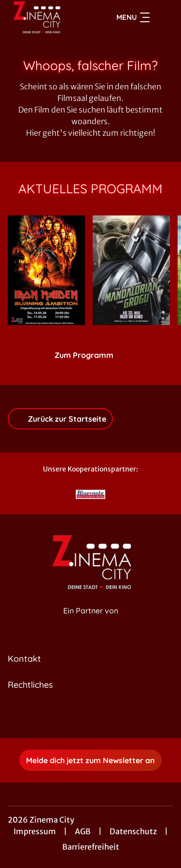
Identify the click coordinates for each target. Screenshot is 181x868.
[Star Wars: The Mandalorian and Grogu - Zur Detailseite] (131, 270)
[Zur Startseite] (43, 17)
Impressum (35, 831)
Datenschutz (133, 831)
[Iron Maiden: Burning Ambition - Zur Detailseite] (46, 270)
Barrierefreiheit (91, 847)
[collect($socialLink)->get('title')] (80, 717)
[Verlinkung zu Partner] (91, 494)
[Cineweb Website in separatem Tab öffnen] (91, 621)
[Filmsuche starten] (164, 17)
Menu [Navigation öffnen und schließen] (133, 17)
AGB (83, 831)
